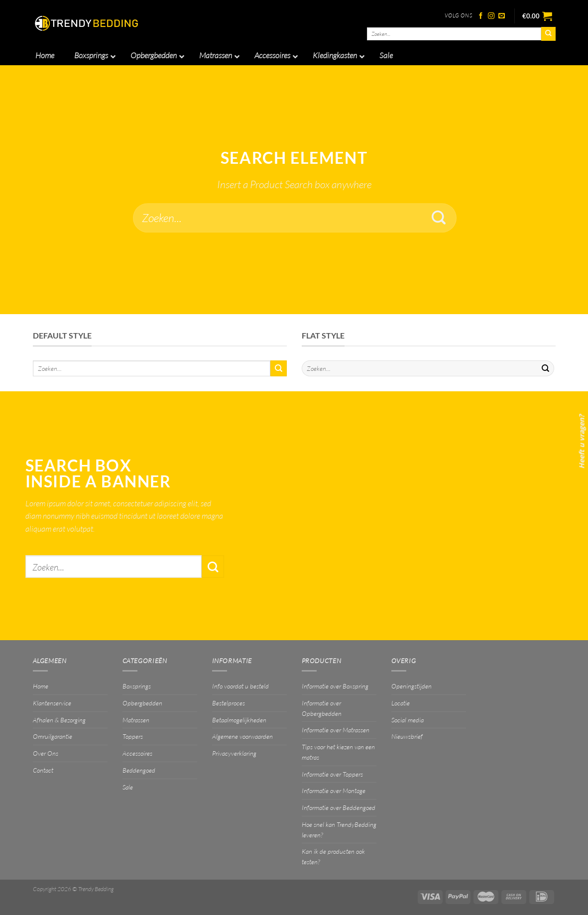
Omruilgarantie (53, 736)
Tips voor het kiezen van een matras (338, 752)
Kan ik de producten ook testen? (333, 857)
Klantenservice (52, 703)
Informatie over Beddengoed (339, 807)
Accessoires (137, 753)
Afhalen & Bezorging (59, 720)
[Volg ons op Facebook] (481, 16)
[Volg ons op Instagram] (491, 16)
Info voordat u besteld (240, 686)
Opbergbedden (142, 703)
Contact (43, 770)
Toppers (133, 736)
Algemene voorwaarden (242, 736)
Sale (128, 787)
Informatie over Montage (334, 791)
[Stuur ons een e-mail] (502, 16)
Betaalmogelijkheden (239, 720)
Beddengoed (139, 770)
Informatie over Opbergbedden (322, 708)
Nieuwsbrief (407, 736)
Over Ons (46, 753)
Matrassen (136, 720)
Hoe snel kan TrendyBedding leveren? (339, 830)
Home (41, 686)
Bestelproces (229, 703)
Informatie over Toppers (332, 774)
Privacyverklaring (234, 753)
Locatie (401, 703)
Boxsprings (137, 686)
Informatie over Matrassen (336, 730)
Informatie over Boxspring (335, 686)
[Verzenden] (548, 34)
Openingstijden (412, 686)
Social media (408, 720)
